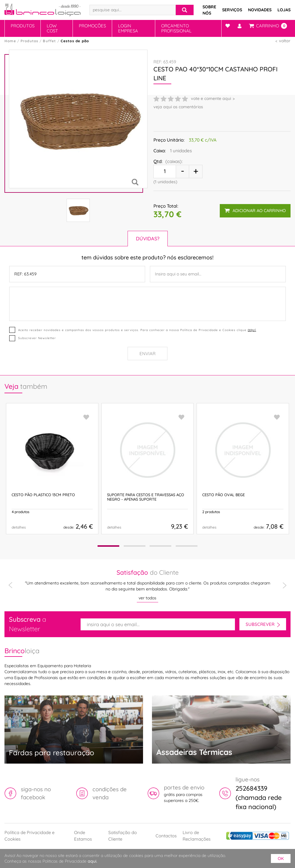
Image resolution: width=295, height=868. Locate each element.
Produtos (23, 26)
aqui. (92, 861)
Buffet (49, 41)
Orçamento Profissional (176, 28)
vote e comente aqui (211, 98)
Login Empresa (128, 28)
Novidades (260, 10)
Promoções (92, 26)
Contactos (166, 836)
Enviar (147, 354)
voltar (285, 41)
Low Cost (52, 28)
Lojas (284, 10)
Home (10, 41)
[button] (108, 546)
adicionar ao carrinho (255, 211)
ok (281, 858)
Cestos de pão (75, 41)
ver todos (147, 598)
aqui (252, 330)
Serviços (232, 10)
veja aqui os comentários (178, 107)
